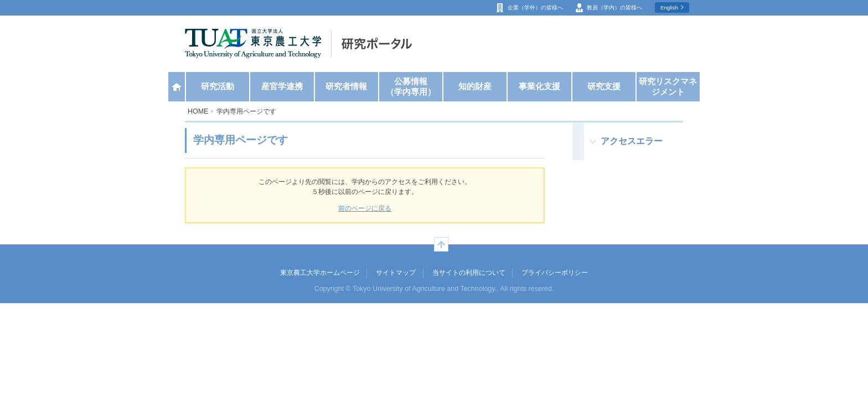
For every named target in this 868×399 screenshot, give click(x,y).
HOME (198, 111)
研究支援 (604, 86)
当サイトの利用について (469, 273)
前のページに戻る (365, 208)
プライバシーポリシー (555, 273)
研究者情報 (346, 86)
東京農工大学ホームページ (320, 273)
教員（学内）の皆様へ (614, 7)
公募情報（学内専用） (411, 87)
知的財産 (475, 86)
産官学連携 (282, 86)
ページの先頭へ (441, 244)
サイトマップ (396, 273)
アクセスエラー (632, 141)
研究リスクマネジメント (668, 87)
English (669, 7)
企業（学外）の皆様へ (535, 7)
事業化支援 (539, 86)
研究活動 (218, 86)
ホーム (177, 87)
